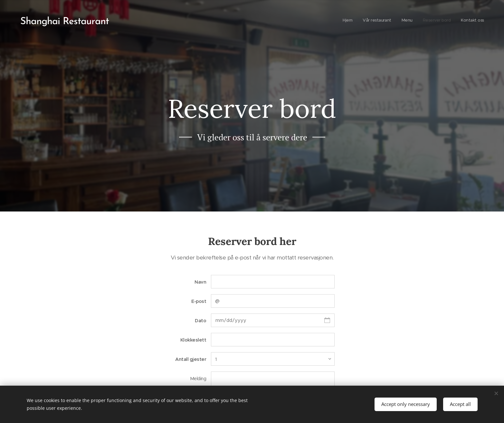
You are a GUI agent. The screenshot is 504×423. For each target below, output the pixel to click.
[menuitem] (445, 21)
